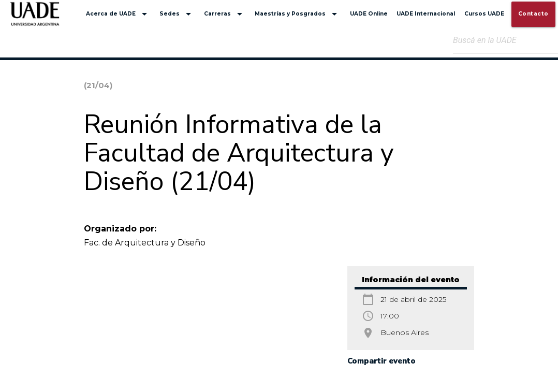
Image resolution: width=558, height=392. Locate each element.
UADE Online (369, 14)
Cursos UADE (484, 14)
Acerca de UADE (118, 14)
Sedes (177, 14)
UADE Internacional (426, 14)
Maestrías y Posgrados (298, 14)
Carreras (225, 14)
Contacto (533, 14)
